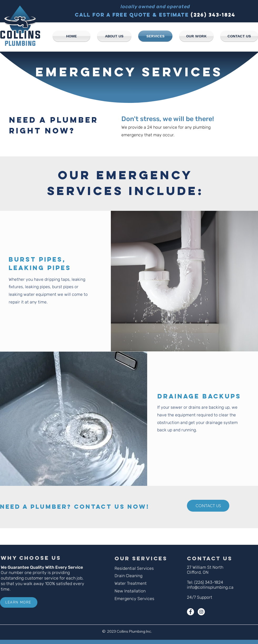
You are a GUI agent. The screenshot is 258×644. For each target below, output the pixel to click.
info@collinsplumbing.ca (210, 587)
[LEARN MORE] (19, 602)
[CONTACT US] (208, 506)
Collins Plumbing (131, 631)
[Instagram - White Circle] (201, 612)
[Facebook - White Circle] (190, 612)
